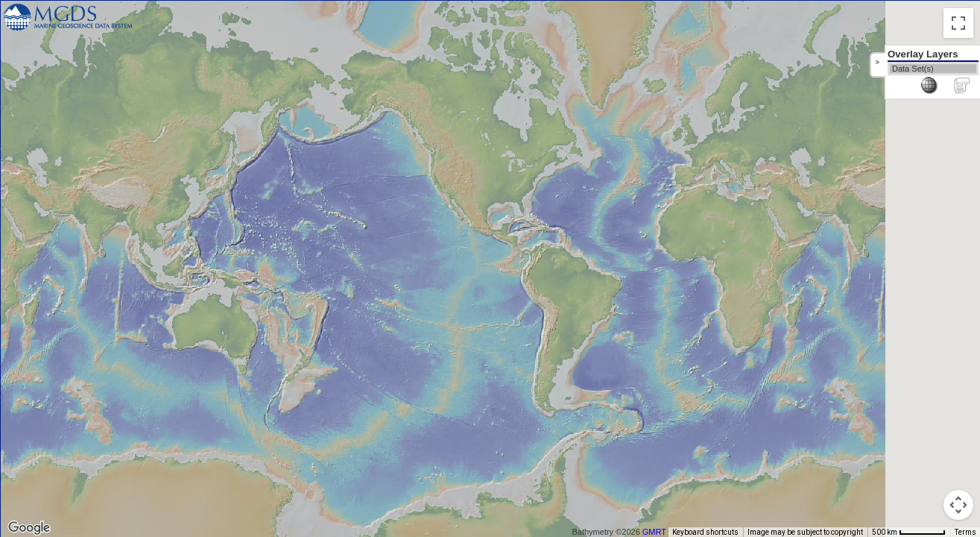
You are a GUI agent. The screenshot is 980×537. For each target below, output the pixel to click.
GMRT (660, 532)
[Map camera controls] (958, 505)
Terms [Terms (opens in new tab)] (965, 532)
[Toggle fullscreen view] (958, 23)
